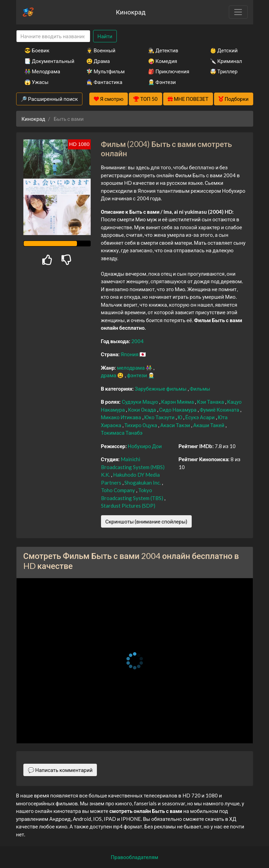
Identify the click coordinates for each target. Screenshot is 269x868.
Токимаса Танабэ (122, 433)
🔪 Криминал (226, 61)
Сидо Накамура (178, 410)
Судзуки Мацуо (140, 402)
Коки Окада (142, 410)
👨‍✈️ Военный (101, 50)
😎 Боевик (37, 50)
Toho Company (119, 490)
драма (109, 375)
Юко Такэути (160, 417)
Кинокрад (131, 12)
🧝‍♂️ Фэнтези (162, 82)
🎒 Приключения (169, 71)
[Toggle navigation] (238, 12)
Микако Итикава (122, 417)
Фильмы (200, 389)
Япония (130, 354)
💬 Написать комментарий (60, 770)
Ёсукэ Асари (200, 417)
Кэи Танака (211, 402)
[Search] (53, 36)
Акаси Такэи (176, 425)
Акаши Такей (209, 425)
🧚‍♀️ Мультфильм (105, 71)
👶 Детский (224, 50)
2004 (137, 341)
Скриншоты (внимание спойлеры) (147, 521)
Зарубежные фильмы (161, 389)
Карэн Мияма (178, 402)
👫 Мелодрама (42, 71)
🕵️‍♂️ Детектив (163, 50)
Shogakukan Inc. (143, 483)
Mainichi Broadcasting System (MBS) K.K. (133, 467)
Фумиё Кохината (220, 410)
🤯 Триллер (224, 71)
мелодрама (131, 368)
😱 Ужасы (37, 82)
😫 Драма (98, 61)
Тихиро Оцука (141, 425)
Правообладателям (135, 857)
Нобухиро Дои (145, 446)
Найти (105, 36)
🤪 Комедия (163, 61)
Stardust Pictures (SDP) (128, 506)
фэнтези (137, 375)
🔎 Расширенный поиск (49, 99)
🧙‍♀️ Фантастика (104, 82)
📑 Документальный (46, 61)
